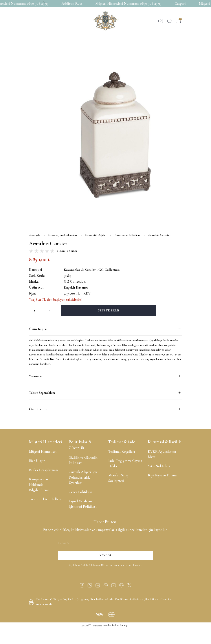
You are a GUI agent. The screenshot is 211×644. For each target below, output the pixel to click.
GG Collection (109, 270)
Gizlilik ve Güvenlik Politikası (83, 460)
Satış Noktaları (159, 466)
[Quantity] (42, 310)
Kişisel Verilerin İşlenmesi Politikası (83, 504)
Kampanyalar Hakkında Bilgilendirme (39, 485)
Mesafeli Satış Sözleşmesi (118, 478)
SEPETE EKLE (108, 310)
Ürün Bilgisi (38, 329)
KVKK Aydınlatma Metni (162, 454)
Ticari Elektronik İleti (45, 499)
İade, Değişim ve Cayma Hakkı (125, 463)
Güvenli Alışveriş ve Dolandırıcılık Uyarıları (83, 477)
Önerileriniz (38, 409)
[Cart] (179, 21)
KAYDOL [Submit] (106, 555)
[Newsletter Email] (106, 542)
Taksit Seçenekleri (42, 393)
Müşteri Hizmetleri (43, 452)
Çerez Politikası (80, 492)
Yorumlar (36, 376)
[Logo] (105, 21)
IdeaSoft (86, 625)
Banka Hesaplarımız (44, 470)
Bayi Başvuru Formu (162, 475)
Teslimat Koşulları (122, 452)
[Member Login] (161, 21)
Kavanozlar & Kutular (80, 270)
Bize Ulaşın (37, 461)
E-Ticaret (97, 626)
